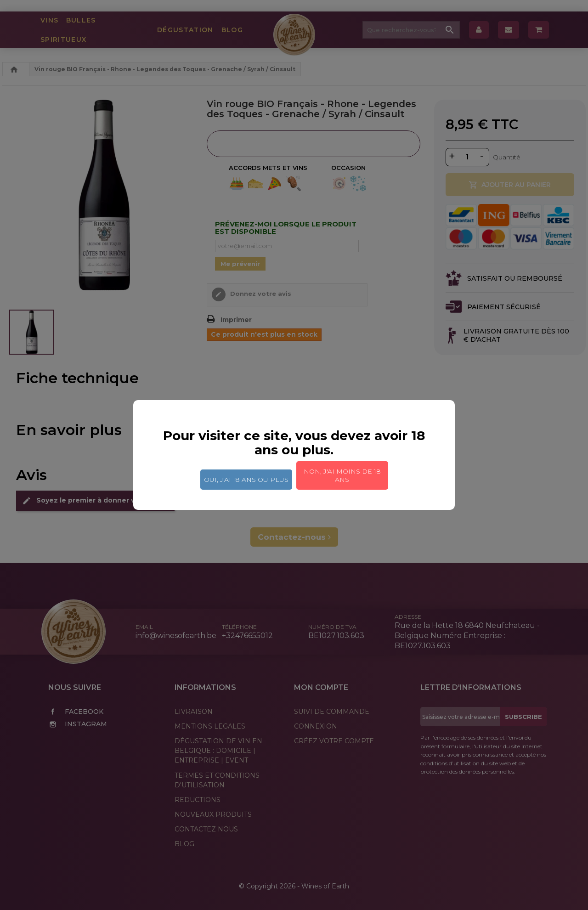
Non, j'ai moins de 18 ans (342, 475)
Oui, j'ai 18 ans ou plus (246, 480)
